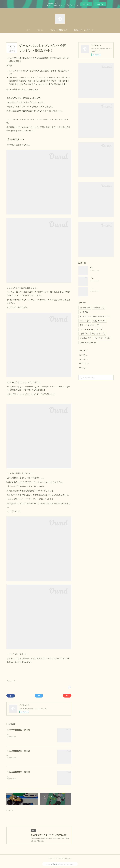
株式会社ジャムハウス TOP (84, 30)
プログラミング (102, 338)
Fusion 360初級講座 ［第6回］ (19, 730)
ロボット (85, 321)
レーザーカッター (88, 343)
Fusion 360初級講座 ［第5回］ (19, 751)
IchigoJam (85, 338)
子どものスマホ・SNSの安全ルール (94, 316)
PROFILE (40, 30)
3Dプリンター (98, 334)
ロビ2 (84, 312)
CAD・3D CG (86, 329)
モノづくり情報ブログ (58, 30)
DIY (99, 329)
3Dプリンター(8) (11, 681)
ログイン (100, 4)
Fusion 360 (98, 308)
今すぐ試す (86, 4)
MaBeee (85, 308)
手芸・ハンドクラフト (89, 325)
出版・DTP (99, 321)
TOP (28, 30)
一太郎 (84, 334)
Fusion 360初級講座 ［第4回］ (19, 772)
